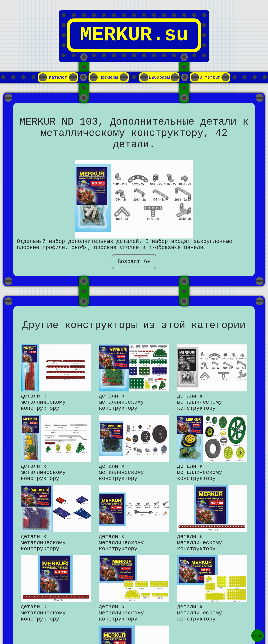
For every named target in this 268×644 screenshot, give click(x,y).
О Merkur (210, 77)
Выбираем (159, 77)
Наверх (258, 636)
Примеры (109, 77)
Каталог (58, 77)
